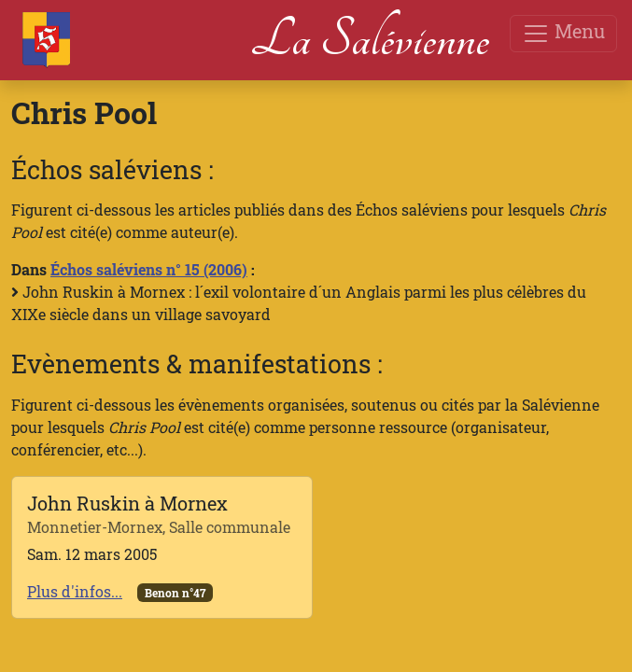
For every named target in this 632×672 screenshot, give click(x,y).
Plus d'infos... (75, 591)
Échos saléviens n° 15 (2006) (149, 269)
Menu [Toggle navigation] (563, 33)
